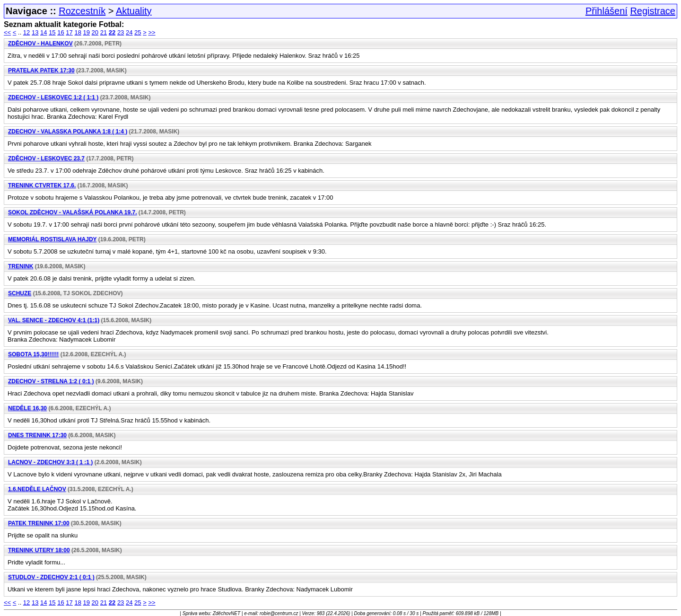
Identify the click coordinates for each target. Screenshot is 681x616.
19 (87, 32)
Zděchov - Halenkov (40, 44)
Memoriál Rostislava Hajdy (52, 239)
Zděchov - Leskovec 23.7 (46, 158)
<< (7, 32)
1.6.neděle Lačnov (37, 489)
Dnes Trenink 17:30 (37, 435)
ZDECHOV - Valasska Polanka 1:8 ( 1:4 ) (68, 132)
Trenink (21, 266)
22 (112, 32)
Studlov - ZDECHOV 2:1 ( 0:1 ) (51, 577)
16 (61, 32)
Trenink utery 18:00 (39, 550)
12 (26, 32)
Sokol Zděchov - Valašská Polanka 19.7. (72, 212)
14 (44, 32)
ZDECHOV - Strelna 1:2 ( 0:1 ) (51, 381)
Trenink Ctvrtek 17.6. (42, 185)
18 (78, 32)
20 (95, 32)
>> (152, 32)
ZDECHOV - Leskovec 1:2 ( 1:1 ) (53, 97)
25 (138, 32)
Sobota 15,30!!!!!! (33, 354)
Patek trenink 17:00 (39, 523)
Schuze (20, 293)
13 (35, 32)
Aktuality (134, 11)
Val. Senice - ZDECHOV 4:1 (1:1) (54, 320)
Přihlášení (607, 11)
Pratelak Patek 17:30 (41, 70)
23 (121, 32)
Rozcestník (82, 11)
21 (104, 32)
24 (129, 32)
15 (52, 32)
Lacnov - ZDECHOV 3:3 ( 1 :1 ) (50, 462)
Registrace (653, 11)
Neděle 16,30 (27, 408)
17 (69, 32)
